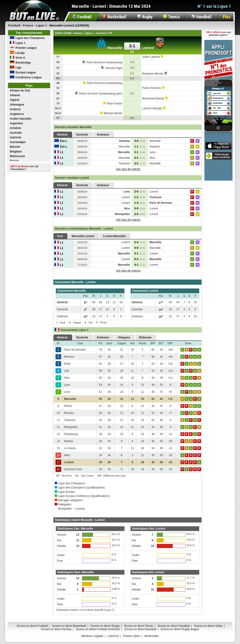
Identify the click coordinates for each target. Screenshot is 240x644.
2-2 (140, 158)
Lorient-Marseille (114, 236)
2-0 (140, 192)
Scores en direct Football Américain (98, 629)
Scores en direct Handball (174, 626)
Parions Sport (132, 636)
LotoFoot (113, 636)
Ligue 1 (18, 43)
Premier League (23, 48)
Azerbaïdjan (18, 142)
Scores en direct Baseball (140, 629)
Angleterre (17, 114)
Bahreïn (15, 147)
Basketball (114, 17)
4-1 (140, 265)
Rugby (144, 17)
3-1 (140, 254)
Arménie (15, 128)
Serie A (17, 58)
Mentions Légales (92, 636)
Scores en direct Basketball (69, 626)
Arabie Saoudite (21, 119)
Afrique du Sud (20, 91)
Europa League (23, 72)
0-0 (140, 248)
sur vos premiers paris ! (219, 34)
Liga (16, 67)
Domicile (82, 135)
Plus (227, 17)
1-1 (140, 147)
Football (82, 17)
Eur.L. (61, 141)
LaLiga (17, 53)
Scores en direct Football (32, 626)
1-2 (140, 197)
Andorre (15, 109)
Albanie (15, 95)
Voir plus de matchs (128, 169)
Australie (16, 133)
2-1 (140, 152)
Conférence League (26, 77)
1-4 (140, 203)
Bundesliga (20, 63)
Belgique (16, 152)
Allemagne (17, 105)
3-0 (140, 141)
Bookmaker (152, 636)
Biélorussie (17, 156)
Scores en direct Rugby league (180, 629)
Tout (60, 236)
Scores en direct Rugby (105, 626)
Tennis (171, 17)
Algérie (15, 100)
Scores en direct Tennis (139, 626)
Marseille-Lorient (83, 236)
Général (62, 135)
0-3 (140, 259)
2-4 (140, 242)
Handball (201, 17)
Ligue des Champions (27, 38)
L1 (59, 152)
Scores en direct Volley (208, 626)
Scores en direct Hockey (56, 629)
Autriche (16, 137)
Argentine (16, 123)
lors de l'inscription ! (24, 168)
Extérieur (103, 135)
